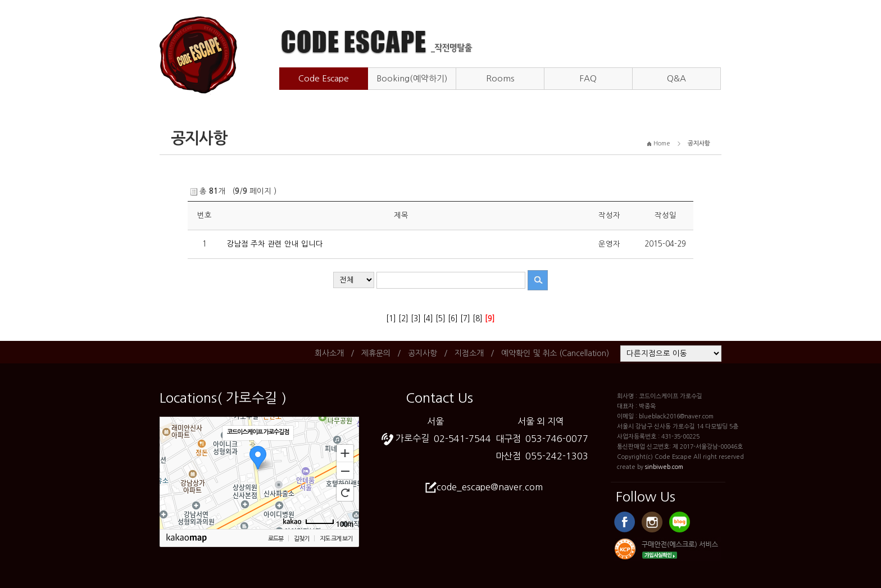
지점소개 (469, 353)
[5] (440, 319)
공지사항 (423, 353)
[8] (478, 319)
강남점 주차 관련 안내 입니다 (275, 244)
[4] (428, 319)
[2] (403, 319)
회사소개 (329, 353)
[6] (453, 319)
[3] (416, 319)
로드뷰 (276, 539)
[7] (465, 319)
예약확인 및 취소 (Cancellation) (555, 353)
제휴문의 (376, 353)
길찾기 (301, 539)
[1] (391, 319)
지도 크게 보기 (336, 539)
